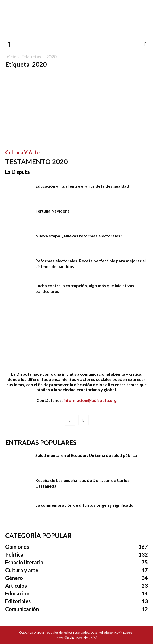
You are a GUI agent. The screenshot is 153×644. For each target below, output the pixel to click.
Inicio (11, 57)
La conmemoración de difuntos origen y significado (84, 505)
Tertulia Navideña (53, 211)
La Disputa (18, 172)
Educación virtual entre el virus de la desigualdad (82, 186)
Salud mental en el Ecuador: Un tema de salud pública (86, 455)
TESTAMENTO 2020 (36, 162)
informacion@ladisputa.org (90, 400)
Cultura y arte (22, 152)
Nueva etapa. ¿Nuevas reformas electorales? (79, 236)
